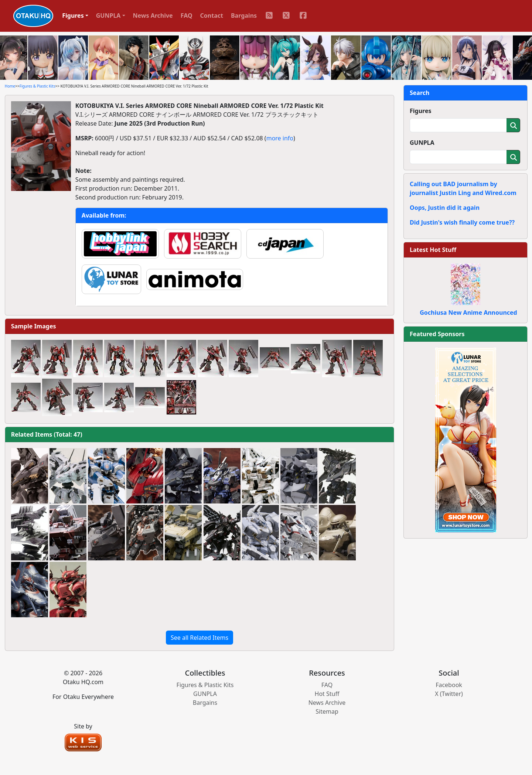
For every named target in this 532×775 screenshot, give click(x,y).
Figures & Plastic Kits (37, 86)
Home (10, 86)
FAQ (187, 16)
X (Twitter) (449, 694)
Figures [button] (73, 16)
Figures (421, 111)
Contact (212, 16)
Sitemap (327, 711)
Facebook (449, 685)
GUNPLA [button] (108, 16)
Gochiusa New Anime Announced (468, 313)
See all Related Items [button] (199, 638)
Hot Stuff (327, 694)
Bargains (244, 16)
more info (280, 138)
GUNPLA (422, 143)
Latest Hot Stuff (433, 250)
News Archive (153, 16)
